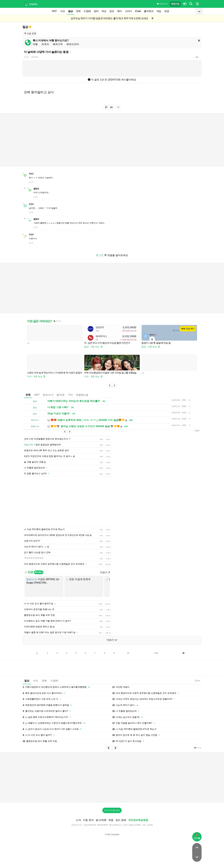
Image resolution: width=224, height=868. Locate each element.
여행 (35, 44)
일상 (70, 11)
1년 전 (26, 57)
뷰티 (119, 11)
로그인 (100, 255)
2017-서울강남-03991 (132, 825)
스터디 (128, 11)
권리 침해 (121, 820)
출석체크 (149, 11)
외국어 (45, 44)
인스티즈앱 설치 (112, 810)
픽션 (104, 11)
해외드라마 (73, 44)
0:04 (197, 681)
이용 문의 (88, 820)
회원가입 (175, 4)
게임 (159, 11)
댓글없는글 (82, 395)
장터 (96, 11)
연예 (78, 11)
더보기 (105, 572)
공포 (112, 11)
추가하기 (39, 572)
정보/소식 (48, 395)
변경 (167, 11)
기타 (70, 395)
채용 (111, 820)
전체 (28, 395)
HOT (54, 11)
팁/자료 (61, 395)
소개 (78, 820)
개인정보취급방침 (138, 820)
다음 (156, 653)
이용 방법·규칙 (162, 4)
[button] (110, 386)
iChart (138, 11)
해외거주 (58, 44)
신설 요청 (30, 33)
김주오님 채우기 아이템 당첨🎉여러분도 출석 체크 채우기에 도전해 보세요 (109, 18)
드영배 (87, 11)
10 (128, 653)
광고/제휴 (101, 820)
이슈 (63, 11)
